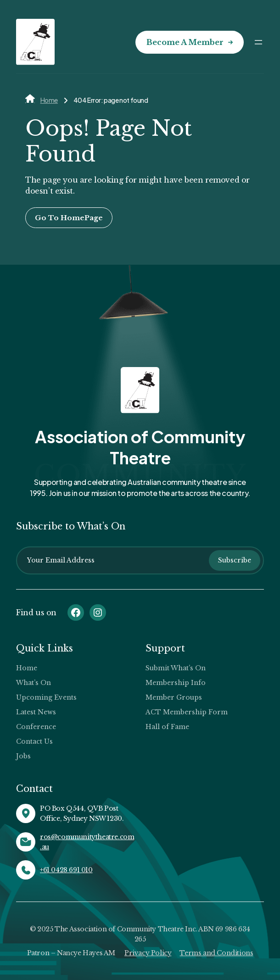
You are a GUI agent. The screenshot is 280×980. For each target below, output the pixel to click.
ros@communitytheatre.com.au (87, 842)
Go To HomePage (69, 218)
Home (49, 100)
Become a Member (185, 42)
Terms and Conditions (216, 953)
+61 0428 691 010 (66, 870)
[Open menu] (258, 42)
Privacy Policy (148, 953)
